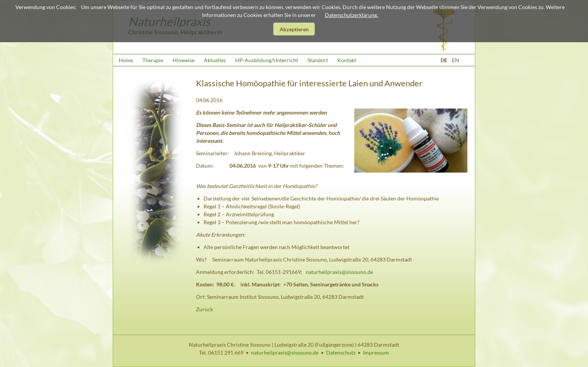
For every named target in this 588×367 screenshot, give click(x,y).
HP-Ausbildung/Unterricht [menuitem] (267, 60)
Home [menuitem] (126, 60)
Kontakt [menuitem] (347, 60)
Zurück (204, 309)
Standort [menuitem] (318, 60)
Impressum (376, 352)
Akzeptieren (294, 29)
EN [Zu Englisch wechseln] (456, 60)
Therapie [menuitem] (153, 60)
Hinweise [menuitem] (184, 60)
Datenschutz (341, 352)
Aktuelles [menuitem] (215, 60)
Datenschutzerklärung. (351, 15)
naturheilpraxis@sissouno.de (339, 272)
